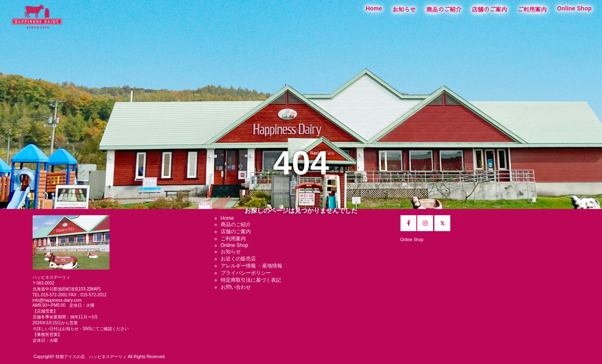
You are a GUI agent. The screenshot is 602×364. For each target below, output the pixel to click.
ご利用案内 (532, 10)
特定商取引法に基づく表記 (251, 280)
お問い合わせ (236, 287)
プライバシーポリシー (246, 273)
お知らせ (404, 10)
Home (374, 8)
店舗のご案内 (490, 10)
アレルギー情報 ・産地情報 (251, 266)
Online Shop (574, 8)
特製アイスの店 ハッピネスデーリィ (91, 357)
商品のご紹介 (444, 10)
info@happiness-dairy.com (57, 300)
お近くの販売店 (238, 259)
